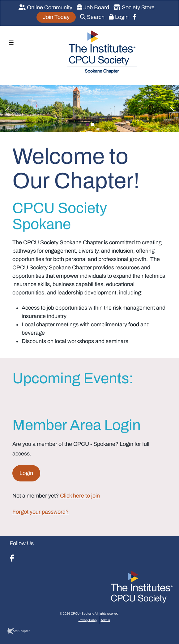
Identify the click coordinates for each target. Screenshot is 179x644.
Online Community (45, 7)
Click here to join (80, 496)
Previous (5, 110)
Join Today (56, 17)
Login (119, 17)
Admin (105, 620)
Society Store (134, 7)
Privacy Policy (88, 620)
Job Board (93, 7)
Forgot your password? (40, 512)
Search (92, 17)
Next (174, 110)
